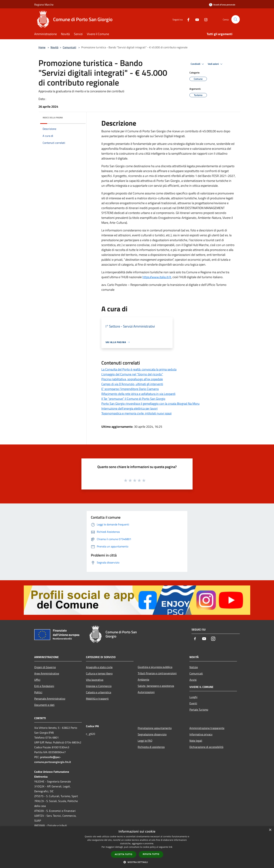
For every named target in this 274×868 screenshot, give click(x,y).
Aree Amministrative (47, 673)
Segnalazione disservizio (152, 734)
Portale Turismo (199, 710)
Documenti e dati (44, 705)
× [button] (270, 830)
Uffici (37, 680)
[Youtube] (196, 19)
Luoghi (193, 697)
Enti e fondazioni (44, 686)
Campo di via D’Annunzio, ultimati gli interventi (132, 384)
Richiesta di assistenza (151, 747)
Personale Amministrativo (50, 699)
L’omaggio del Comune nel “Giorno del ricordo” (132, 374)
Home (42, 47)
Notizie (194, 667)
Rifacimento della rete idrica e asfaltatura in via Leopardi (138, 394)
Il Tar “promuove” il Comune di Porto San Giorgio (133, 399)
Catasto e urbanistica (99, 692)
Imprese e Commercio (99, 686)
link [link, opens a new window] (171, 847)
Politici (38, 692)
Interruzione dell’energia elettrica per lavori (129, 408)
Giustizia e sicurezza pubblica (155, 667)
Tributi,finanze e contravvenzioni (157, 673)
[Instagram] (204, 19)
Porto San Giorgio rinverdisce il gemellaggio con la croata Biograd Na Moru (150, 404)
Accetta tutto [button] (124, 854)
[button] (137, 862)
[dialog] (137, 847)
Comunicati (69, 47)
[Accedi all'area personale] (222, 5)
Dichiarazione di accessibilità (206, 747)
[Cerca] (236, 19)
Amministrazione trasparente (207, 728)
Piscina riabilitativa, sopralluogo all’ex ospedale (132, 379)
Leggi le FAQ (145, 741)
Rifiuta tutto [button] (151, 854)
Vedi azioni (216, 64)
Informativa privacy (201, 734)
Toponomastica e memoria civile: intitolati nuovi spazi (136, 413)
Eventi (193, 703)
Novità (54, 47)
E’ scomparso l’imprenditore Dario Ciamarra (130, 389)
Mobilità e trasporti (97, 699)
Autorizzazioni (146, 692)
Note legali (196, 741)
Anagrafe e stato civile (99, 667)
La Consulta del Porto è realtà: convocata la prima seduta (139, 369)
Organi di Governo (45, 667)
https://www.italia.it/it (157, 277)
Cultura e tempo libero (99, 673)
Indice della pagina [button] (53, 118)
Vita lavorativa (95, 680)
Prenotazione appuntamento (155, 728)
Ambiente (143, 680)
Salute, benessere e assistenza (156, 686)
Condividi (198, 64)
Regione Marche (44, 5)
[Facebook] (187, 19)
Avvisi (193, 680)
